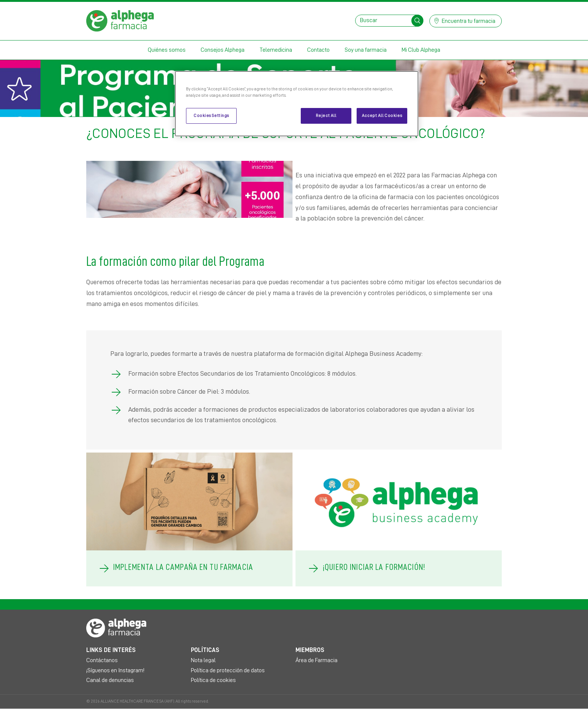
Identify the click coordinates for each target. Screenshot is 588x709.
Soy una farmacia (366, 50)
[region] (297, 104)
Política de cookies (213, 680)
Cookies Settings (211, 116)
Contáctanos (102, 660)
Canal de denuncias (110, 680)
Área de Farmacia (316, 660)
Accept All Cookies (382, 116)
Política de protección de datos (228, 670)
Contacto (318, 50)
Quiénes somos (167, 50)
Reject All (326, 116)
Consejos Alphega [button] (223, 50)
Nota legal (203, 660)
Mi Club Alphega (421, 50)
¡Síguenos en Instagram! (115, 670)
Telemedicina (276, 50)
